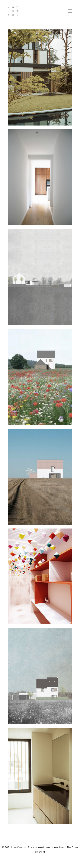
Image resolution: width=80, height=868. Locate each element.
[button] (70, 11)
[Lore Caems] (13, 11)
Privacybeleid (36, 847)
